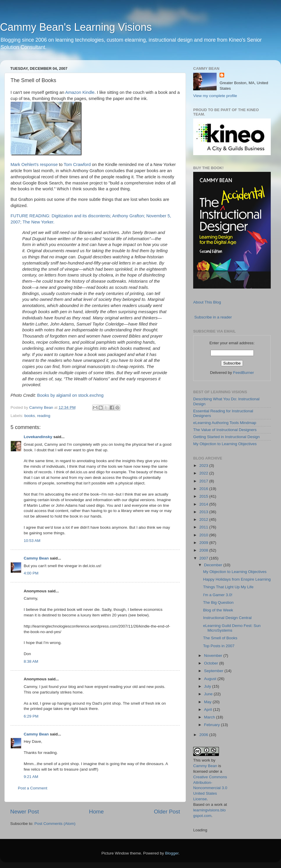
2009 (204, 543)
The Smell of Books (220, 638)
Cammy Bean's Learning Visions (76, 27)
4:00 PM (31, 573)
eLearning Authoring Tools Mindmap (225, 423)
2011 (204, 527)
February (213, 725)
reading (44, 416)
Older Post (167, 812)
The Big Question (218, 602)
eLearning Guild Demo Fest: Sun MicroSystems (232, 628)
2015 (204, 496)
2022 (204, 473)
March (210, 717)
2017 (204, 481)
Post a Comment (33, 788)
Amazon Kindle (80, 92)
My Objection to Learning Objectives (225, 444)
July (208, 686)
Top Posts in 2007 (219, 646)
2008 (204, 550)
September (214, 671)
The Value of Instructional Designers (225, 430)
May (208, 702)
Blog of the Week (218, 610)
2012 (204, 519)
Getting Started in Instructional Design (226, 437)
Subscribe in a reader (213, 317)
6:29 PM (31, 716)
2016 (204, 489)
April (209, 710)
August (211, 679)
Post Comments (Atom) (55, 824)
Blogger (172, 853)
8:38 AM (31, 661)
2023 (204, 466)
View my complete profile (215, 96)
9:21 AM (31, 777)
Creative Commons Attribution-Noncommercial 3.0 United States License (210, 788)
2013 (204, 512)
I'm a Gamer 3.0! (218, 595)
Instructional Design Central (227, 618)
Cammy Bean (42, 407)
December (214, 565)
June (209, 694)
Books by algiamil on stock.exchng (70, 395)
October (212, 663)
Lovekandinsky (38, 437)
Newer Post (25, 812)
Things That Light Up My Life (228, 587)
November (214, 656)
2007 (204, 558)
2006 (204, 735)
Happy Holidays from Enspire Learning (237, 579)
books (30, 416)
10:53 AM (32, 541)
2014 (204, 504)
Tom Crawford (77, 165)
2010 (204, 535)
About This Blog (207, 302)
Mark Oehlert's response (34, 165)
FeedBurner (243, 373)
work (206, 760)
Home (96, 812)
